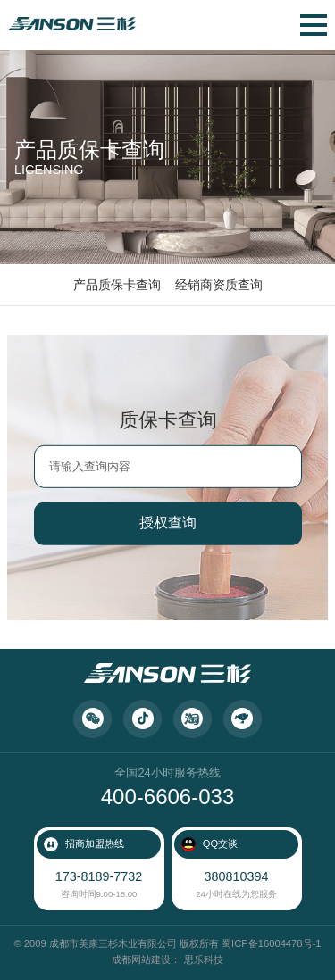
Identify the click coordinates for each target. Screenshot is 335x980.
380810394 (236, 876)
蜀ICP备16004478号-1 (271, 943)
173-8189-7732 (99, 876)
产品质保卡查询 (117, 285)
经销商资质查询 (219, 285)
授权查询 (168, 523)
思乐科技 (204, 959)
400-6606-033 (167, 797)
